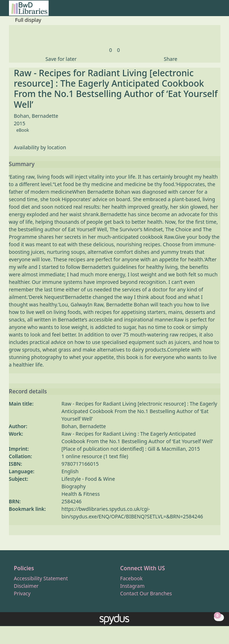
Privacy (22, 593)
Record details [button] (28, 392)
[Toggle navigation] (217, 11)
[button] (208, 11)
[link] (110, 50)
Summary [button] (22, 164)
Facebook (131, 578)
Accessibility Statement (41, 578)
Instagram (132, 586)
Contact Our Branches (146, 593)
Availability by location (40, 147)
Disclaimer (26, 586)
